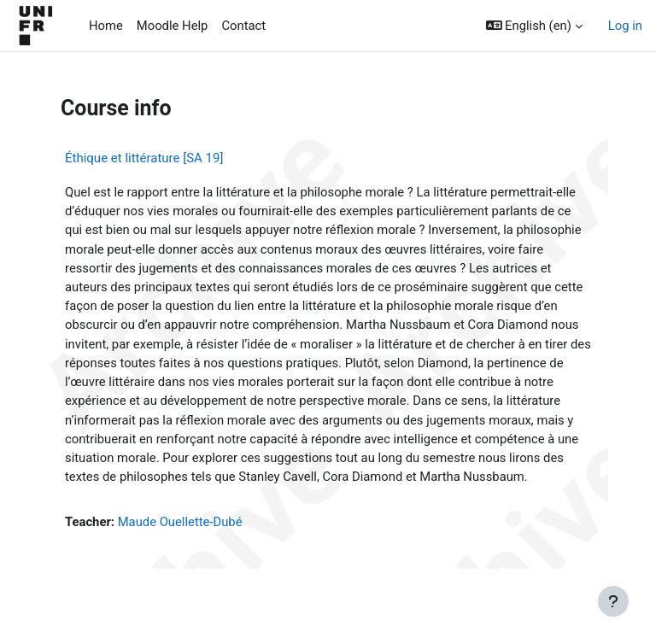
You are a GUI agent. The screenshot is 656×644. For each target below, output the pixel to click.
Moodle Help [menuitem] (173, 26)
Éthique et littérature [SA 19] (144, 158)
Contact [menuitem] (243, 26)
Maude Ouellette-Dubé (180, 522)
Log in (625, 26)
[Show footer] (613, 601)
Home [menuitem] (106, 26)
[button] (534, 26)
